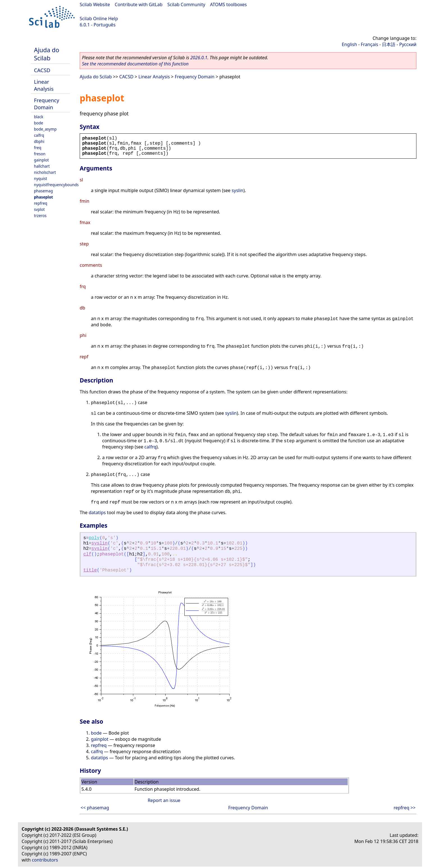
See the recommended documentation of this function (135, 64)
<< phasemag (95, 808)
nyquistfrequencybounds (56, 185)
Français (370, 44)
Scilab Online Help (99, 19)
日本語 (389, 44)
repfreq (41, 203)
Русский (408, 44)
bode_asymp (45, 129)
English (349, 44)
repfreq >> (405, 808)
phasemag (43, 191)
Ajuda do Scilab (47, 54)
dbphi (39, 141)
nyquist (41, 178)
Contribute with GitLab (139, 4)
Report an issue (164, 800)
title (90, 570)
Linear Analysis (44, 85)
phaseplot (43, 197)
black (39, 117)
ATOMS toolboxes (229, 4)
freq (38, 148)
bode (39, 123)
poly (94, 538)
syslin (238, 190)
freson (40, 154)
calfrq (39, 135)
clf (87, 554)
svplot (39, 209)
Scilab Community (186, 4)
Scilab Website (95, 4)
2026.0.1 (199, 58)
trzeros (40, 216)
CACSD (42, 70)
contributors (45, 860)
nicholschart (45, 172)
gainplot (41, 160)
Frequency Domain (47, 104)
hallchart (42, 166)
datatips (97, 512)
